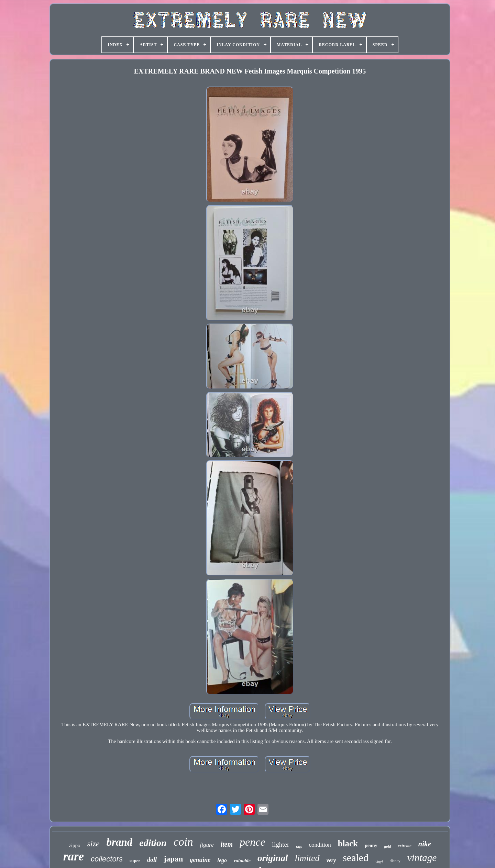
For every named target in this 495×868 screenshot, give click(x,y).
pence (252, 842)
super (135, 861)
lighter (281, 844)
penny (371, 846)
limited (307, 858)
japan (173, 859)
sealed (356, 858)
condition (320, 845)
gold (388, 846)
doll (152, 860)
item (227, 844)
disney (395, 861)
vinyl (379, 861)
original (273, 858)
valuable (242, 861)
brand (119, 842)
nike (425, 844)
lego (222, 860)
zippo (74, 845)
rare (74, 856)
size (93, 844)
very (331, 860)
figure (207, 845)
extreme (404, 846)
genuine (200, 860)
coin (183, 842)
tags (299, 847)
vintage (422, 858)
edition (153, 843)
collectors (107, 859)
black (348, 843)
